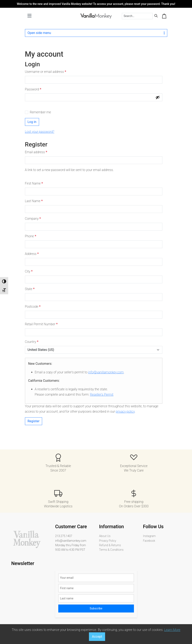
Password (34, 89)
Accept (97, 637)
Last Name (34, 201)
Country (32, 342)
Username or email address (47, 72)
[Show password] (158, 97)
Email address (37, 152)
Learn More (172, 630)
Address (32, 254)
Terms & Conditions (111, 550)
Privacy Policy (108, 541)
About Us (105, 536)
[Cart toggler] (164, 16)
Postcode (33, 307)
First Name (34, 183)
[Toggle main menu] (29, 16)
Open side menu (96, 33)
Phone (31, 236)
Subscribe (96, 608)
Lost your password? (40, 132)
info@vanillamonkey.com (106, 372)
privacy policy (125, 412)
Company (33, 219)
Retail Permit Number (41, 324)
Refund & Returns (110, 545)
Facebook (149, 541)
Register (34, 421)
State (30, 289)
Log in (32, 122)
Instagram (149, 536)
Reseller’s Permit (102, 395)
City (29, 271)
